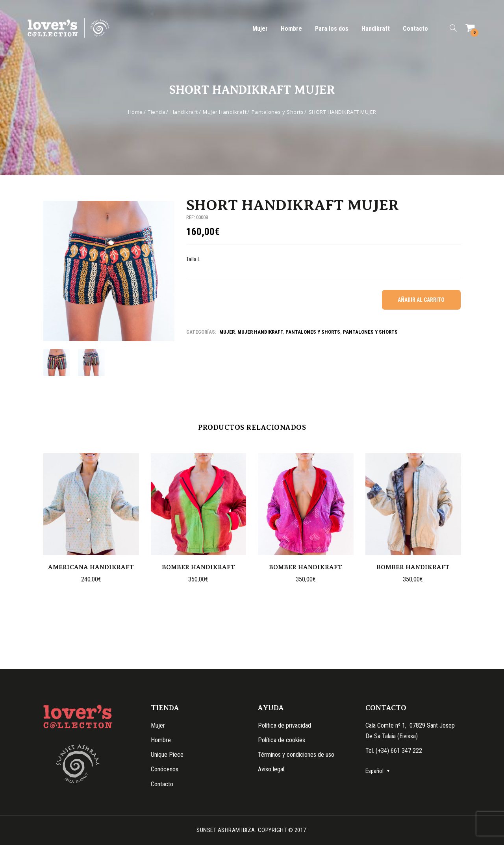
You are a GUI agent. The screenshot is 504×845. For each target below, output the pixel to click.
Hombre (291, 29)
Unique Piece (167, 755)
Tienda (157, 112)
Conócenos (165, 769)
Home (135, 112)
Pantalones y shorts (313, 332)
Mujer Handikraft (225, 112)
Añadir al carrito (421, 300)
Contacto (415, 29)
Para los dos (332, 29)
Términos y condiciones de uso (296, 755)
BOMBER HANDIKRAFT (198, 567)
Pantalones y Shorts (278, 112)
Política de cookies (282, 740)
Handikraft (376, 29)
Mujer (260, 29)
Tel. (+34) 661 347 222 (394, 751)
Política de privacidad (284, 725)
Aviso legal (271, 769)
